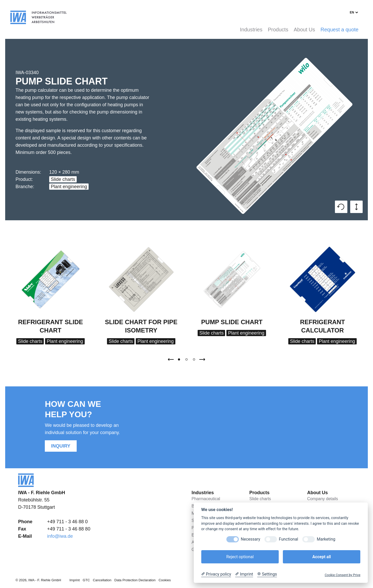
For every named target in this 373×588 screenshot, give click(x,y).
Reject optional (240, 557)
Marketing (326, 539)
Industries (251, 30)
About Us (304, 30)
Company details (323, 499)
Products (278, 30)
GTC (86, 580)
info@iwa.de (60, 536)
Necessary (251, 539)
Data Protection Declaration (135, 580)
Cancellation (102, 580)
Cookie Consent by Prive (342, 575)
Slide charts (63, 179)
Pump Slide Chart (232, 322)
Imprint (75, 580)
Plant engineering (69, 187)
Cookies (165, 580)
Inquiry (61, 446)
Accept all (322, 557)
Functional (289, 539)
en (352, 12)
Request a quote (339, 30)
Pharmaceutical (206, 499)
